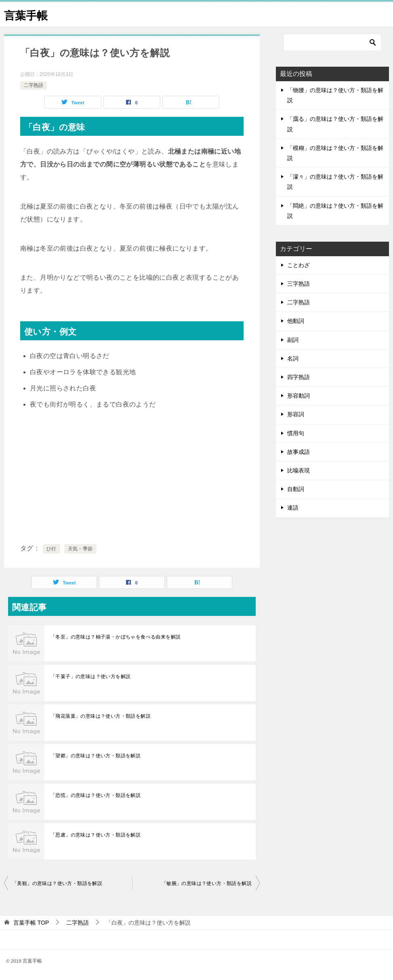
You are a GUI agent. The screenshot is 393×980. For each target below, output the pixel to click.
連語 (293, 508)
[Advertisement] (132, 477)
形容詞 (296, 414)
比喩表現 (298, 470)
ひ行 (51, 549)
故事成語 (298, 452)
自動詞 (296, 489)
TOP (31, 923)
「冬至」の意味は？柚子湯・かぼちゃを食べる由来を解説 (116, 637)
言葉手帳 (28, 14)
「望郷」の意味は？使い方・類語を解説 (96, 756)
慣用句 (296, 433)
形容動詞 (298, 396)
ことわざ (298, 265)
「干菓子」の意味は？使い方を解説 (90, 677)
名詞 (293, 358)
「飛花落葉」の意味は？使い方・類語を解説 (101, 716)
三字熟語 (298, 284)
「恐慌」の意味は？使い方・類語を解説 (96, 795)
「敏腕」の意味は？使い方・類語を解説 (207, 883)
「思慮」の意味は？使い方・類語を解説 (96, 835)
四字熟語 (298, 377)
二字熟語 (34, 85)
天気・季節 (80, 549)
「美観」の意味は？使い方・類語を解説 (57, 883)
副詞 (293, 340)
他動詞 (296, 321)
